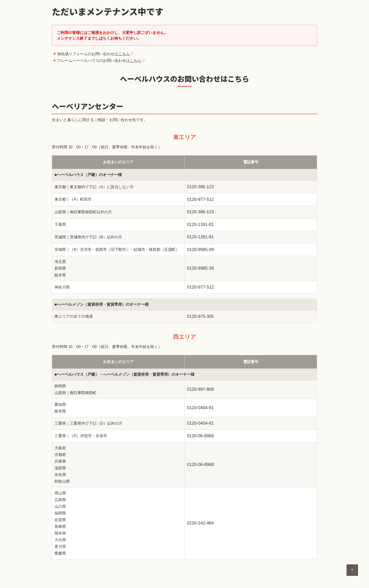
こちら (124, 54)
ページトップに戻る (352, 570)
